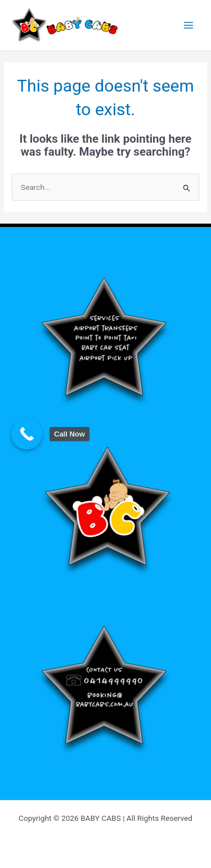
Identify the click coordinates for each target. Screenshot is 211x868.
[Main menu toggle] (189, 26)
